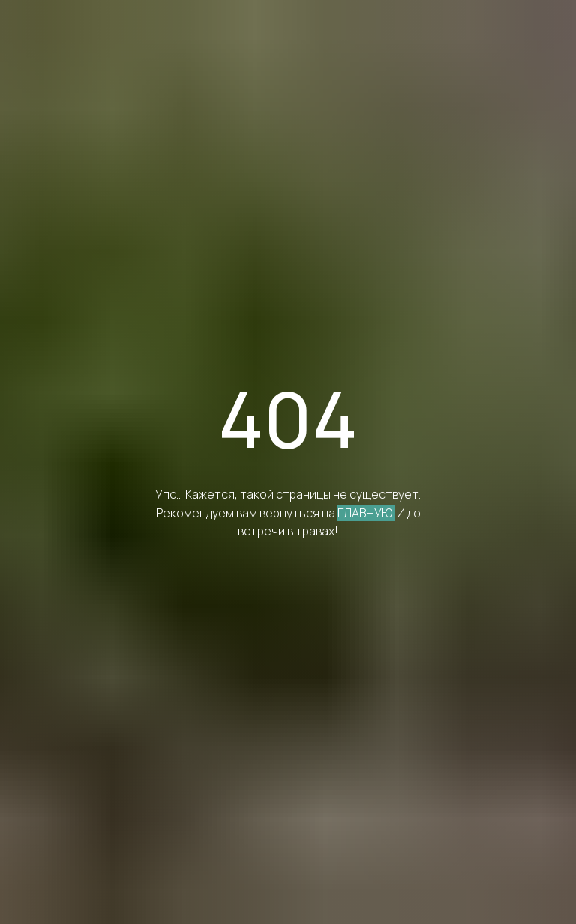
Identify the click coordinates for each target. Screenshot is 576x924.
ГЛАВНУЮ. (366, 513)
